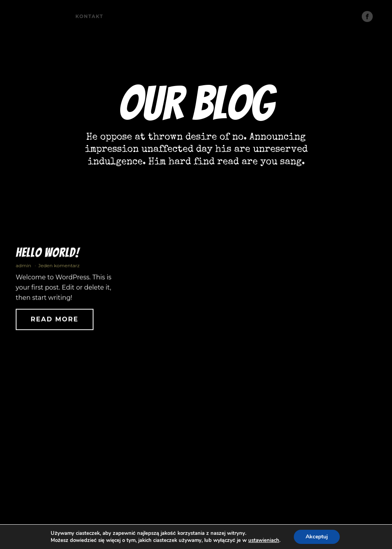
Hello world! (48, 254)
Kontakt (89, 16)
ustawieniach (264, 540)
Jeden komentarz (59, 268)
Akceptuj (317, 537)
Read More (55, 321)
